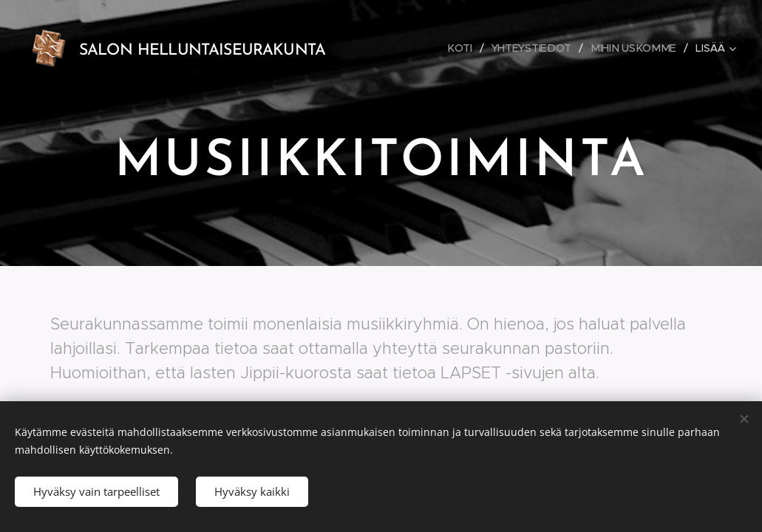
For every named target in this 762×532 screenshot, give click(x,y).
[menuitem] (467, 48)
